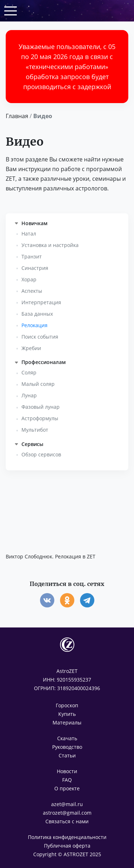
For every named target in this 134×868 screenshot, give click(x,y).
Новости (67, 771)
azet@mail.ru (67, 804)
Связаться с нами (67, 821)
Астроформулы (40, 418)
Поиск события (40, 337)
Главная (17, 116)
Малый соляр (38, 384)
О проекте (67, 788)
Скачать (67, 738)
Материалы (67, 722)
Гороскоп (67, 705)
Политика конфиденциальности (67, 837)
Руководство (67, 747)
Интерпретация (41, 302)
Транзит (32, 256)
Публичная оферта (67, 846)
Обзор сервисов (41, 454)
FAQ (67, 780)
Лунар (29, 395)
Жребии (31, 348)
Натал (29, 234)
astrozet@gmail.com (67, 813)
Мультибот (35, 430)
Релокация (34, 325)
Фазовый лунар (41, 407)
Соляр (29, 372)
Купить (67, 714)
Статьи (67, 755)
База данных (37, 314)
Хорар (29, 279)
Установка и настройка (50, 245)
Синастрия (35, 268)
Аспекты (32, 291)
